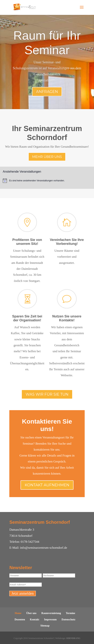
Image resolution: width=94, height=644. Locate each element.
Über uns (31, 613)
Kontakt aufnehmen (47, 485)
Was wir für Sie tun (47, 394)
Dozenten (20, 620)
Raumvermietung (51, 613)
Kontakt (35, 620)
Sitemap (45, 626)
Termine (70, 613)
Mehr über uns (47, 157)
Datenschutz (68, 620)
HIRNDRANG (73, 638)
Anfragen (47, 97)
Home (18, 613)
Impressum (50, 620)
